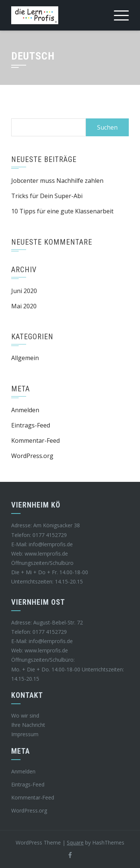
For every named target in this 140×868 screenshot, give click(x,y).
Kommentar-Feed (35, 441)
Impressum (25, 734)
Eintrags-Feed (31, 425)
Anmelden (25, 410)
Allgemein (25, 358)
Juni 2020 (24, 291)
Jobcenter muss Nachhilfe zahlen (57, 181)
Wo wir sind (25, 716)
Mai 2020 (24, 306)
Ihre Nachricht (28, 725)
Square (75, 842)
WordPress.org (32, 456)
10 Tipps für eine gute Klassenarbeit (62, 211)
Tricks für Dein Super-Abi (47, 196)
